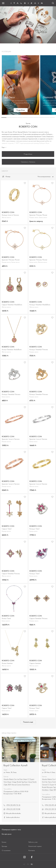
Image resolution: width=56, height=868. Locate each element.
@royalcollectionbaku (12, 813)
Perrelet (19, 782)
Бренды (4, 846)
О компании (6, 850)
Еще (4, 147)
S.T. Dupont (31, 779)
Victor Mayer (7, 782)
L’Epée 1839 (7, 785)
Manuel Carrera (17, 785)
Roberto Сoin (13, 779)
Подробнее (28, 154)
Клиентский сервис (35, 846)
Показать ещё (28, 722)
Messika (6, 779)
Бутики (4, 842)
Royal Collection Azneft (15, 765)
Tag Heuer (25, 782)
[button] (4, 118)
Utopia (25, 779)
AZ (24, 864)
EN (28, 864)
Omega (14, 782)
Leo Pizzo (20, 779)
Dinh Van (45, 782)
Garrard (45, 785)
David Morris (26, 785)
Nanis (50, 782)
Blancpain (50, 787)
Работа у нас (33, 842)
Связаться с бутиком (28, 162)
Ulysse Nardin (32, 782)
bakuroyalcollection (12, 817)
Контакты (32, 850)
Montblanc (45, 790)
